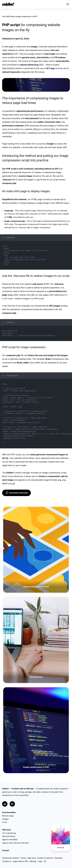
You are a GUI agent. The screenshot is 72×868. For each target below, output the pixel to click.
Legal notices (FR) (20, 861)
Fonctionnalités (9, 813)
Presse (23, 858)
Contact (6, 851)
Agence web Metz (10, 840)
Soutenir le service (45, 858)
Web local (6, 830)
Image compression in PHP (26, 16)
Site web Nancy (9, 836)
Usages (5, 819)
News (13, 16)
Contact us (7, 861)
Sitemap (33, 861)
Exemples (58, 858)
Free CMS (6, 16)
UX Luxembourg (9, 833)
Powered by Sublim (11, 858)
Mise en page (8, 816)
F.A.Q (4, 822)
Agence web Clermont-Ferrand (15, 843)
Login (40, 861)
